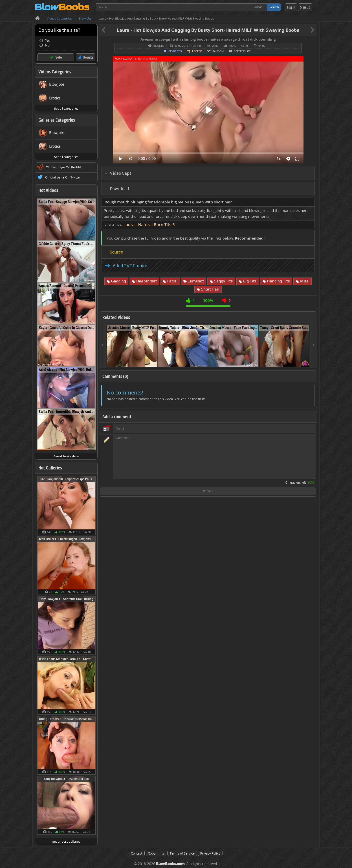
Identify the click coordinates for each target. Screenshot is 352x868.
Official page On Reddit (63, 167)
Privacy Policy (210, 853)
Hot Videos (48, 190)
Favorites (175, 51)
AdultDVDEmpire (130, 266)
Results (88, 57)
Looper (197, 51)
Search (274, 7)
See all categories (66, 108)
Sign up (305, 7)
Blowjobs (159, 46)
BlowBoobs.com (170, 864)
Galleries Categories (57, 120)
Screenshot (242, 51)
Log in (291, 7)
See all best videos (66, 456)
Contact (137, 853)
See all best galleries (66, 842)
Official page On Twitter (63, 177)
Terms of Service (182, 853)
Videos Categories (55, 72)
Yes (48, 41)
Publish (208, 491)
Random (218, 51)
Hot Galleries (50, 468)
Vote (59, 57)
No (47, 45)
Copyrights (156, 853)
